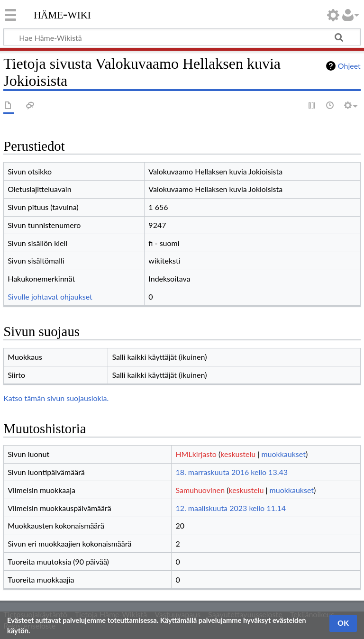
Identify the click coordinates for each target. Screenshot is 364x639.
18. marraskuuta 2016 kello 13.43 (232, 472)
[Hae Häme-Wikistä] (182, 37)
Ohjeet (349, 66)
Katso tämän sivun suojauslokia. (56, 398)
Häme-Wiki (62, 14)
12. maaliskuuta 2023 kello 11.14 (231, 508)
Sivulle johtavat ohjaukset (50, 297)
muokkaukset (283, 454)
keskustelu (238, 454)
